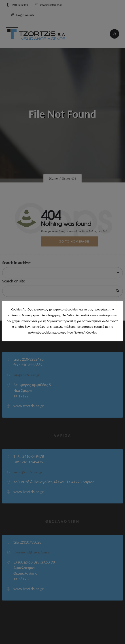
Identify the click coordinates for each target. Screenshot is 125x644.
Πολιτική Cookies (85, 332)
